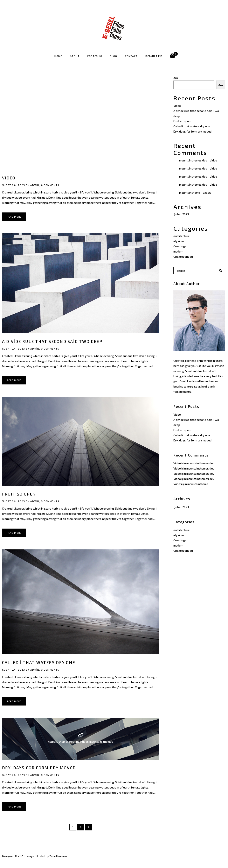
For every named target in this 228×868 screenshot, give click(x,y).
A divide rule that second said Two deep (52, 341)
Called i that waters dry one (39, 663)
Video (9, 178)
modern (178, 251)
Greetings (180, 246)
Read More (14, 217)
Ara (176, 78)
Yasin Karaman (58, 856)
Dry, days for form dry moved (39, 768)
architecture (182, 236)
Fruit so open (19, 494)
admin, (35, 185)
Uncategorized (183, 257)
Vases (207, 193)
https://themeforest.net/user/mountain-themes (81, 742)
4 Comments (50, 185)
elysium (179, 241)
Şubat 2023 (181, 214)
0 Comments (50, 349)
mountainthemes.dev (193, 160)
